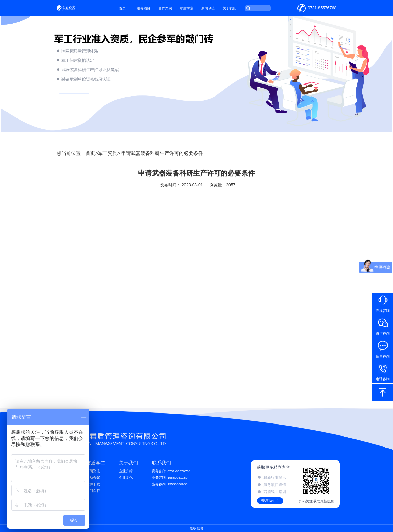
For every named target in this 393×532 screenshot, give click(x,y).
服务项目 (153, 10)
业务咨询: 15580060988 (170, 484)
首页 (132, 10)
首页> (92, 153)
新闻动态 (217, 10)
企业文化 (126, 478)
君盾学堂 (196, 10)
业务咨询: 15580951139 (170, 478)
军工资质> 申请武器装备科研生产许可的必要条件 (150, 153)
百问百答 (93, 491)
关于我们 (239, 10)
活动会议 (93, 478)
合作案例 (175, 10)
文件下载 (93, 484)
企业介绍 (126, 471)
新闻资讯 (93, 471)
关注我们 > (270, 500)
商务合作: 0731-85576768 (171, 471)
